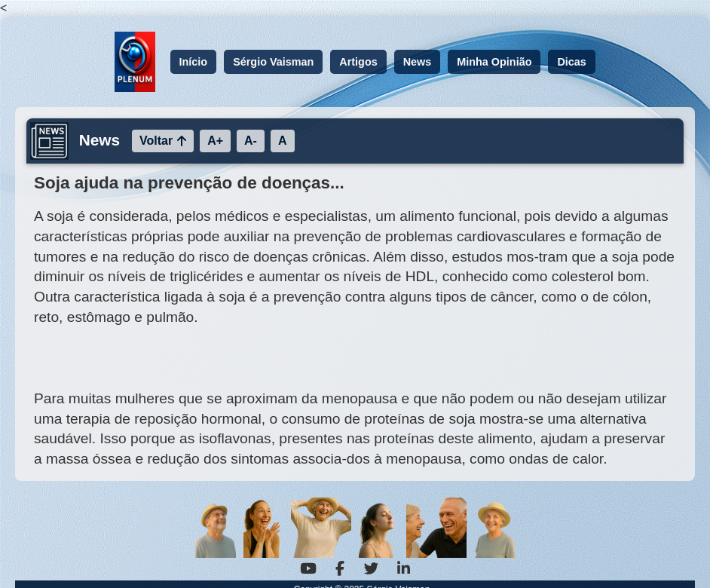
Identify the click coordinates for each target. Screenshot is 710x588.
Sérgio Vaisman (273, 62)
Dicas (571, 62)
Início (194, 62)
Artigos (358, 62)
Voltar (163, 141)
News (418, 62)
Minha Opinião (494, 62)
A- (251, 141)
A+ (215, 141)
